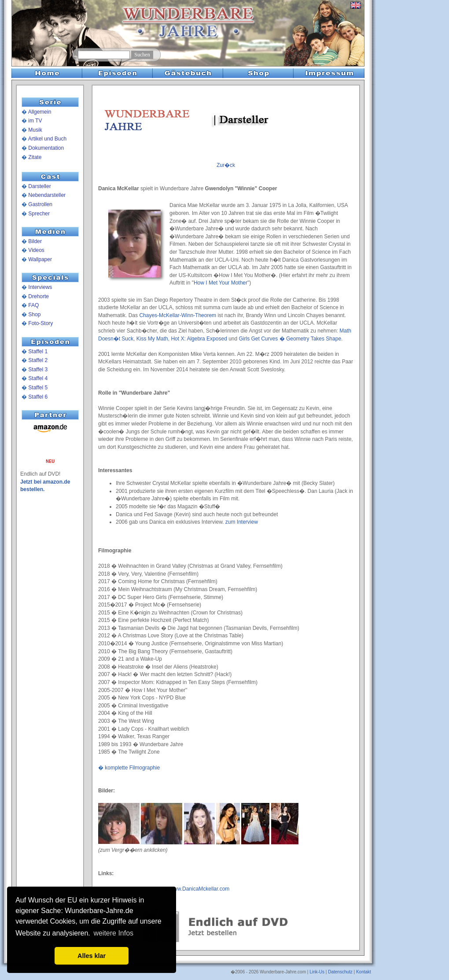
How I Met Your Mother (221, 283)
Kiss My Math (152, 339)
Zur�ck (226, 165)
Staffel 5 (38, 388)
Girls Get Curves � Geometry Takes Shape (290, 339)
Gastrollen (40, 204)
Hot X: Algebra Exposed (199, 339)
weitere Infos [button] (113, 933)
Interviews (40, 287)
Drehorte (39, 296)
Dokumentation (46, 148)
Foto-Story (40, 323)
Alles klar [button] (92, 956)
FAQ (33, 305)
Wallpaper (40, 259)
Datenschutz (340, 972)
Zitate (35, 157)
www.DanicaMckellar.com (199, 889)
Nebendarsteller (47, 195)
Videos (36, 250)
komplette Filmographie (132, 768)
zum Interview (242, 522)
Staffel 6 (38, 397)
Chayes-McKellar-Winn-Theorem (178, 315)
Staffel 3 (38, 370)
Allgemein (40, 112)
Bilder (35, 241)
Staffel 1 (38, 351)
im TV (35, 121)
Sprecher (39, 214)
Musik (35, 130)
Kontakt (364, 972)
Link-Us (317, 972)
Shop (34, 314)
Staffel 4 (38, 378)
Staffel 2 (38, 360)
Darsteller (39, 186)
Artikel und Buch (47, 139)
